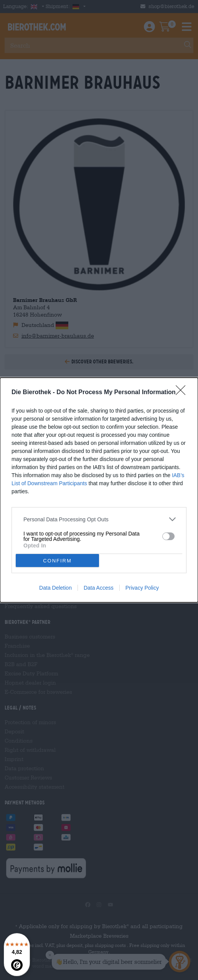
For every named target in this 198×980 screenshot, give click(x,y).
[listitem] (99, 519)
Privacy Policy (142, 588)
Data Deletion (55, 588)
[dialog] (99, 490)
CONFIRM (57, 561)
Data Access (99, 588)
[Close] (183, 393)
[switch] (168, 536)
